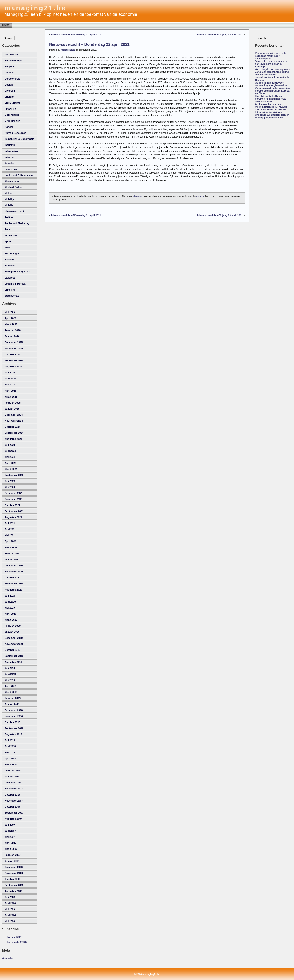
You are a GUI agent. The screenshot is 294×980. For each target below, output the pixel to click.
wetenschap (12, 296)
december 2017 (14, 783)
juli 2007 (10, 825)
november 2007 (14, 801)
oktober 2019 (12, 650)
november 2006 (14, 873)
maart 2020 (11, 620)
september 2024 (14, 433)
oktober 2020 (12, 578)
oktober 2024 (12, 427)
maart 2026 (11, 324)
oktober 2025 (12, 354)
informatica (11, 151)
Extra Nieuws (12, 103)
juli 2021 (10, 523)
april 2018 (10, 758)
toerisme (10, 266)
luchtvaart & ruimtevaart (20, 175)
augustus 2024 (13, 439)
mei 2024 (10, 457)
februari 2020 (13, 626)
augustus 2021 (13, 517)
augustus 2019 (13, 662)
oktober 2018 (12, 722)
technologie (12, 253)
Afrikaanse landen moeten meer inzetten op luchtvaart (271, 105)
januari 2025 (12, 409)
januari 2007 (12, 861)
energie (9, 97)
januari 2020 (12, 632)
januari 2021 (12, 559)
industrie (10, 145)
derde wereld (12, 79)
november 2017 (14, 789)
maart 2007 (11, 849)
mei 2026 (10, 312)
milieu (8, 193)
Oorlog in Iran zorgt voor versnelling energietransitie (271, 84)
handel (9, 127)
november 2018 (14, 716)
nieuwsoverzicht (14, 211)
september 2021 (14, 511)
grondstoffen (12, 121)
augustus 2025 (13, 366)
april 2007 (10, 843)
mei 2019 (10, 680)
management (12, 181)
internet (9, 157)
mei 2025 (10, 385)
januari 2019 (12, 704)
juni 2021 (10, 529)
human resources (15, 133)
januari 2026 (12, 336)
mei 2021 (10, 535)
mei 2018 (10, 752)
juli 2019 (10, 668)
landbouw (11, 169)
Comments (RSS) (17, 942)
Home (6, 25)
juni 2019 (10, 674)
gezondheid (12, 115)
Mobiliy (9, 205)
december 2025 (14, 342)
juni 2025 (10, 379)
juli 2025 (10, 373)
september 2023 (14, 475)
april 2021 (10, 541)
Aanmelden (9, 958)
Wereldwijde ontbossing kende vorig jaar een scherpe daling (273, 71)
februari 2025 (13, 403)
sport (8, 241)
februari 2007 (13, 855)
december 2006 (14, 867)
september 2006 (14, 885)
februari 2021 (13, 553)
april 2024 (10, 463)
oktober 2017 (12, 795)
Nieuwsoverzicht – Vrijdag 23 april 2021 (220, 34)
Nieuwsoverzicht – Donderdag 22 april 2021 (89, 44)
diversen (10, 91)
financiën (10, 109)
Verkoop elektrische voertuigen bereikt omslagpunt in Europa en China (273, 91)
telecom (10, 260)
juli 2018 (10, 740)
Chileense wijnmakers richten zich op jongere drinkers (272, 116)
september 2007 (14, 813)
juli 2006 (10, 897)
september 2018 (14, 728)
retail (8, 229)
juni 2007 (10, 831)
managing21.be (35, 8)
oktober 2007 (12, 807)
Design (9, 85)
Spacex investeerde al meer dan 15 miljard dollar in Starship (271, 64)
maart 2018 (11, 764)
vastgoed (10, 278)
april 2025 (10, 391)
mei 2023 (10, 487)
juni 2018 (10, 746)
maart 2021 (11, 547)
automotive (11, 54)
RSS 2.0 (200, 196)
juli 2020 (10, 596)
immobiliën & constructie (19, 139)
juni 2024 (10, 451)
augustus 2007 (13, 819)
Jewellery (10, 163)
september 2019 (14, 656)
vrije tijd (10, 290)
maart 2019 (11, 692)
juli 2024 (10, 445)
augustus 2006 (13, 891)
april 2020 (10, 614)
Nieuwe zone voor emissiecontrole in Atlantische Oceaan (273, 77)
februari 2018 (13, 771)
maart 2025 (11, 397)
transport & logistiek (17, 272)
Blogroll (9, 67)
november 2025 (14, 348)
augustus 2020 (13, 590)
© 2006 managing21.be (147, 974)
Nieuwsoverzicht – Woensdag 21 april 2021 (76, 34)
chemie (9, 73)
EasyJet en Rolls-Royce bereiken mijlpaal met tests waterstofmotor (271, 99)
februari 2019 (13, 698)
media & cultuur (14, 187)
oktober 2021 (12, 505)
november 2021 (14, 499)
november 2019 (14, 644)
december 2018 (14, 710)
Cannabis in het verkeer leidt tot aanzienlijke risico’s (272, 111)
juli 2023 (10, 481)
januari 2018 (12, 777)
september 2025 (14, 360)
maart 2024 (11, 469)
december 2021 (14, 493)
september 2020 (14, 584)
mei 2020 (10, 608)
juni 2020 (10, 602)
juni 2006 (10, 903)
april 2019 (10, 686)
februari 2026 (13, 330)
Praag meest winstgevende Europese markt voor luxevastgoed (271, 56)
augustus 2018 (13, 734)
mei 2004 (10, 921)
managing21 (68, 50)
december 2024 (14, 415)
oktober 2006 (12, 879)
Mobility (9, 199)
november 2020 (14, 572)
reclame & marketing (17, 223)
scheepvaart (12, 235)
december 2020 (14, 565)
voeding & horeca (15, 284)
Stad (7, 247)
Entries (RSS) (14, 937)
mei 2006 (10, 909)
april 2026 (10, 318)
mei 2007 (10, 837)
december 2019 (14, 638)
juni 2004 (10, 915)
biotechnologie (13, 61)
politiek (9, 217)
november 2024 (14, 421)
